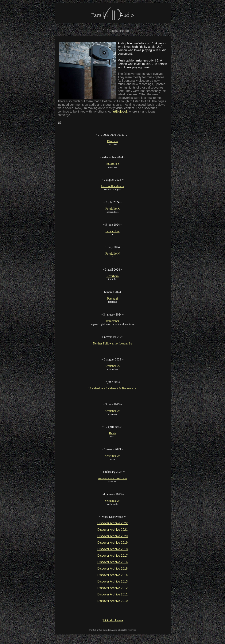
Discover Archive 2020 (112, 536)
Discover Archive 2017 (112, 556)
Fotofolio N (112, 254)
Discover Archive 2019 (112, 543)
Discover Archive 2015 (112, 568)
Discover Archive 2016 (112, 562)
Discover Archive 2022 (112, 523)
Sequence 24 (112, 501)
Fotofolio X (112, 209)
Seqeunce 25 (112, 456)
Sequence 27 (112, 366)
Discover (113, 141)
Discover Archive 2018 (112, 549)
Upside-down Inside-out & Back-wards (113, 388)
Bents (112, 433)
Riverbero (113, 276)
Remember (112, 321)
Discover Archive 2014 (112, 575)
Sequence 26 (112, 411)
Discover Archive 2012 (112, 588)
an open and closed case (113, 478)
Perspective (113, 231)
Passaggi (113, 298)
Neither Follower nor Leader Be (112, 343)
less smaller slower (113, 186)
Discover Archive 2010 (112, 601)
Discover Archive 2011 (112, 594)
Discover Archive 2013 (112, 581)
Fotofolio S (112, 164)
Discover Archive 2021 (112, 530)
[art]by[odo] (119, 111)
